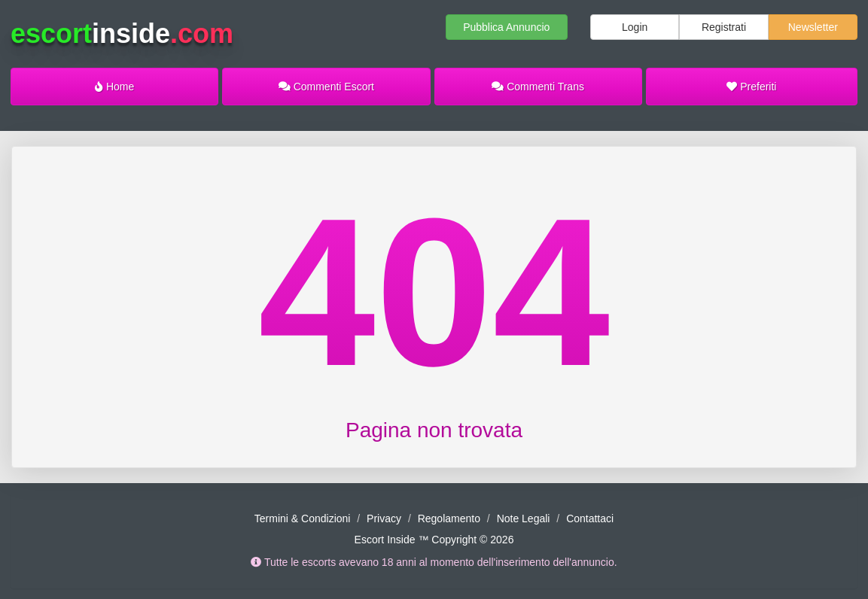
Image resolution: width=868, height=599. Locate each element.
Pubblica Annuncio (506, 27)
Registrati (724, 27)
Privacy (384, 518)
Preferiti (751, 87)
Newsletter (813, 27)
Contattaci (590, 518)
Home (114, 87)
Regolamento (449, 518)
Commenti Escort (326, 87)
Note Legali (524, 518)
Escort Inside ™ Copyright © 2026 (434, 540)
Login (635, 27)
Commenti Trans (538, 87)
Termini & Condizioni (303, 518)
